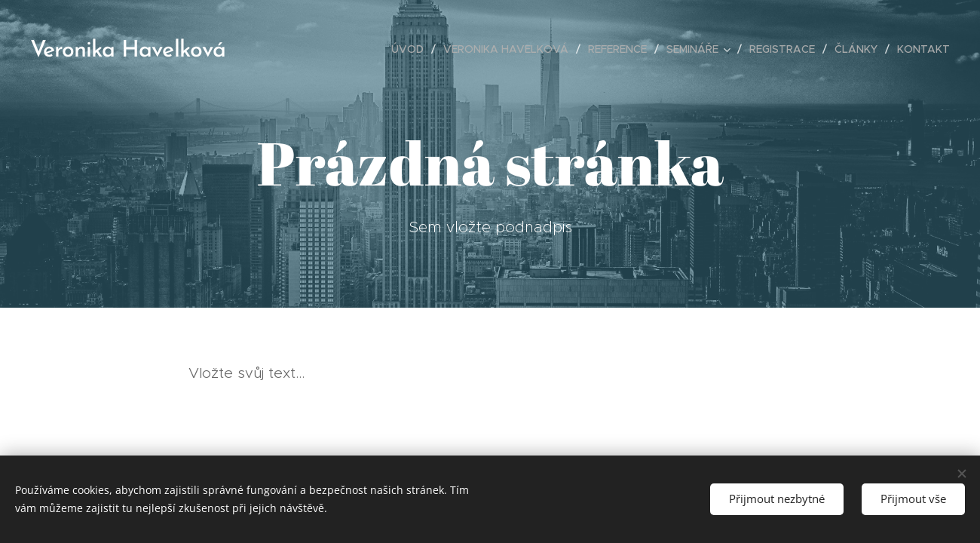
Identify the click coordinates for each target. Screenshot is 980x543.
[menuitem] (412, 49)
